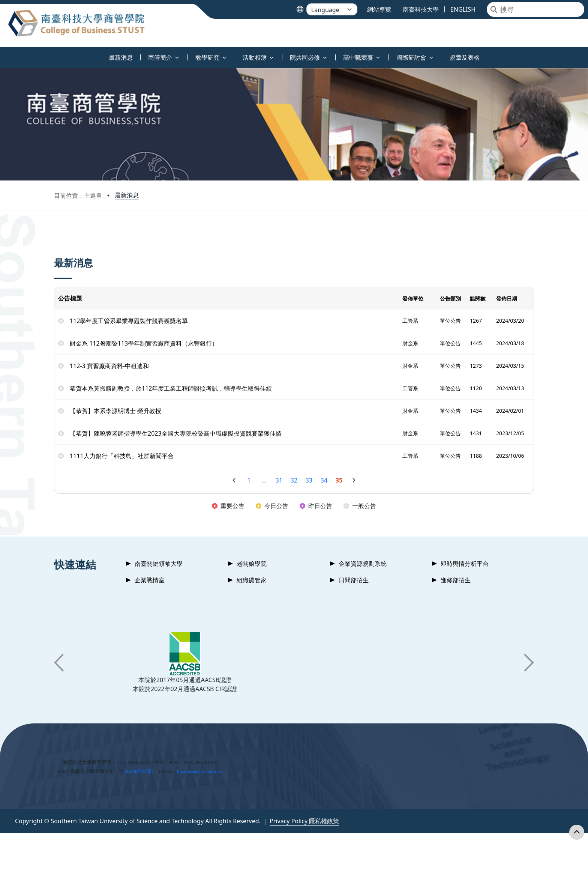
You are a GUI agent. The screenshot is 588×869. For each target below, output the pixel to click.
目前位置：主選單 (78, 195)
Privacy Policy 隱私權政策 (304, 821)
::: (2, 53)
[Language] (332, 9)
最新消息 (127, 195)
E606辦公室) (140, 771)
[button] (59, 663)
